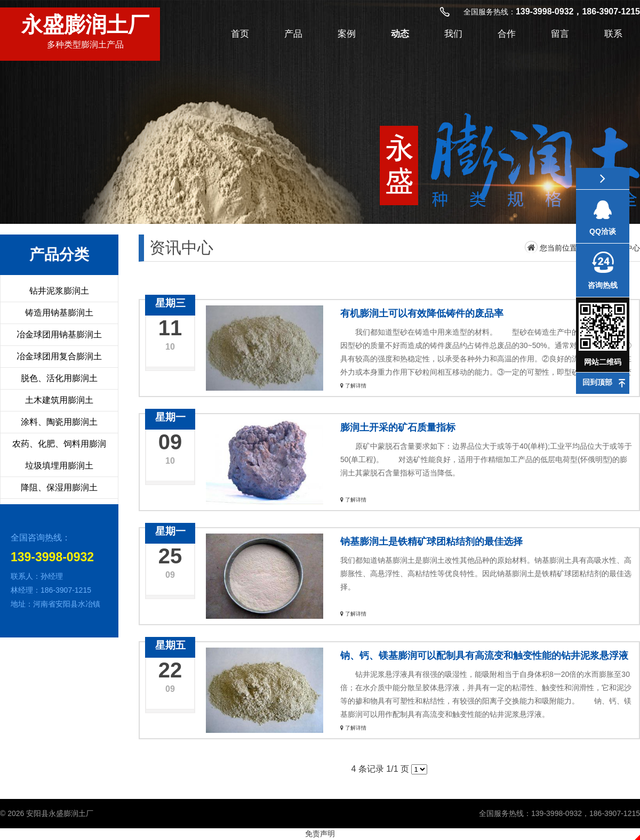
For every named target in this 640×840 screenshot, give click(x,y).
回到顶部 (597, 382)
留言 (560, 34)
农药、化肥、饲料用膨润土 (59, 454)
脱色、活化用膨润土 (59, 378)
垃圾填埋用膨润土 (59, 466)
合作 (507, 34)
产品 (293, 34)
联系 (613, 34)
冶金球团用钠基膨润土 (59, 334)
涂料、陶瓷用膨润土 (59, 422)
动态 (400, 34)
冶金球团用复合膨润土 (59, 356)
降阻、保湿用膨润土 (59, 487)
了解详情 (353, 386)
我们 (453, 34)
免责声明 (320, 834)
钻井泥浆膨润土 (59, 291)
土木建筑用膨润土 (59, 400)
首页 (240, 34)
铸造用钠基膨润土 (59, 313)
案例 (347, 34)
